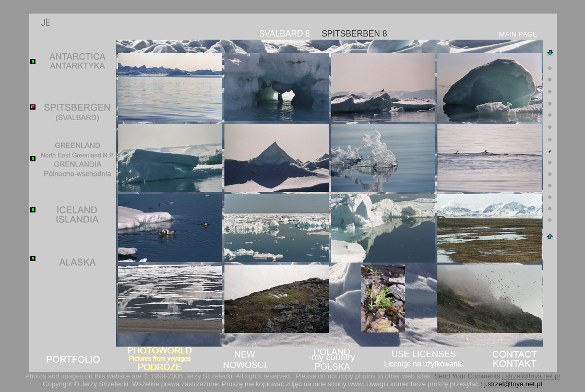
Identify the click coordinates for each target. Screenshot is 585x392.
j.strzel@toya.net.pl (531, 376)
